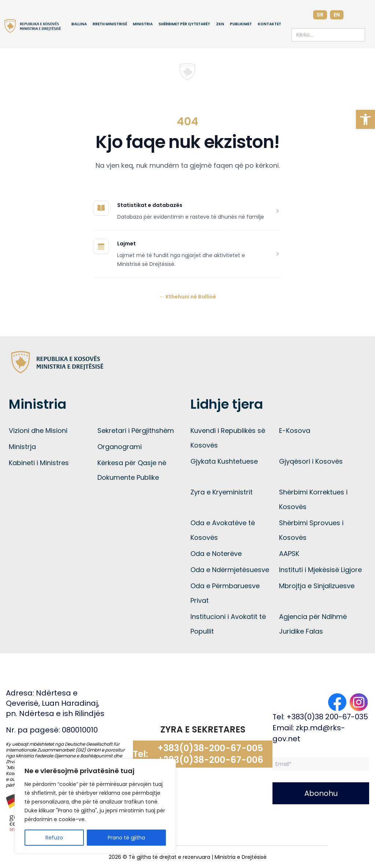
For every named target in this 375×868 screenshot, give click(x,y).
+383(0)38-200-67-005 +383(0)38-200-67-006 (210, 754)
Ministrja (22, 447)
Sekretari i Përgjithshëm (136, 431)
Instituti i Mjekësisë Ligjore (320, 570)
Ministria (143, 24)
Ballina (79, 24)
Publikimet (241, 24)
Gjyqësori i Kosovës (311, 461)
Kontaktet (270, 24)
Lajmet (127, 244)
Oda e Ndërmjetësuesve (230, 570)
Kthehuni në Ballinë (188, 297)
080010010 (80, 730)
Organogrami (120, 447)
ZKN (220, 24)
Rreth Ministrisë (110, 24)
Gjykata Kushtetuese (224, 461)
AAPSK (289, 554)
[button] (365, 119)
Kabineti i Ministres (39, 463)
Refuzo (54, 838)
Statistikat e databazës (150, 205)
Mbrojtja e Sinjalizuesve (317, 586)
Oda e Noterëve (216, 554)
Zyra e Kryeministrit (222, 492)
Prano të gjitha (126, 838)
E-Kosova (295, 431)
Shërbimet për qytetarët (184, 24)
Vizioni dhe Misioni (38, 431)
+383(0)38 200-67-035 (327, 717)
